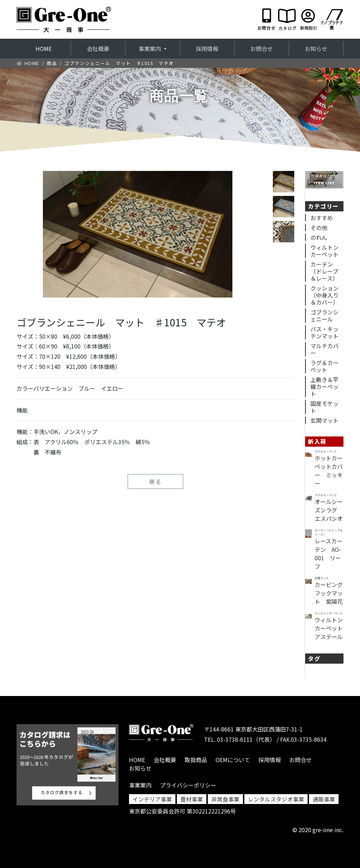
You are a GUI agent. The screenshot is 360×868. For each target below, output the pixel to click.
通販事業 (324, 799)
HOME (53, 48)
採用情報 (207, 49)
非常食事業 (225, 799)
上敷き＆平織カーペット (324, 387)
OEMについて (233, 760)
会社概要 (98, 49)
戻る (156, 481)
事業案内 (140, 785)
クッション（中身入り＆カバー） (324, 295)
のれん (319, 237)
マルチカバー (324, 349)
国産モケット (324, 407)
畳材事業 (192, 799)
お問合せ (262, 49)
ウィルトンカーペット (324, 251)
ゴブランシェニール (324, 315)
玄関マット (324, 420)
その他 (319, 228)
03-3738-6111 (235, 739)
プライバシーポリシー (188, 785)
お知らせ (316, 49)
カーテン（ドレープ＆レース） (324, 271)
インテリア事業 (152, 799)
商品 (52, 63)
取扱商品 (196, 760)
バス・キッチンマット (324, 332)
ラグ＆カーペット (324, 366)
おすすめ (322, 218)
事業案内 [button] (150, 49)
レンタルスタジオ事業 (276, 799)
